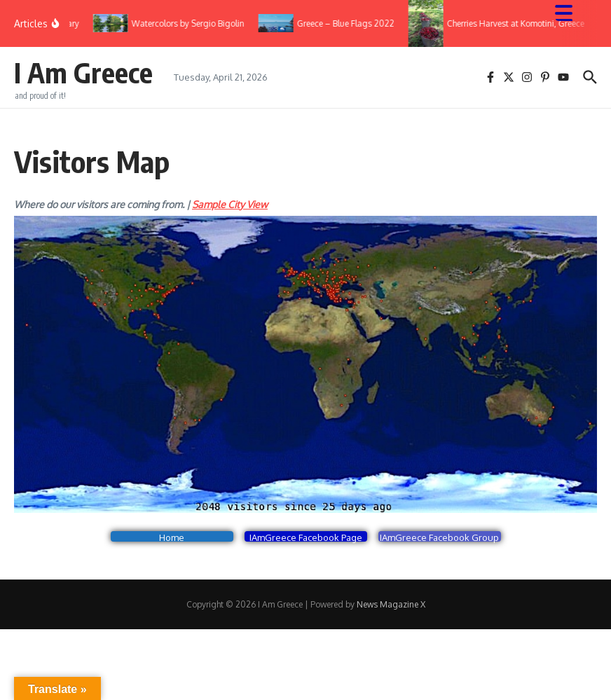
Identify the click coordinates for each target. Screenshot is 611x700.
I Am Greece (83, 72)
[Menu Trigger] (571, 12)
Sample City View (230, 204)
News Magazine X (391, 604)
